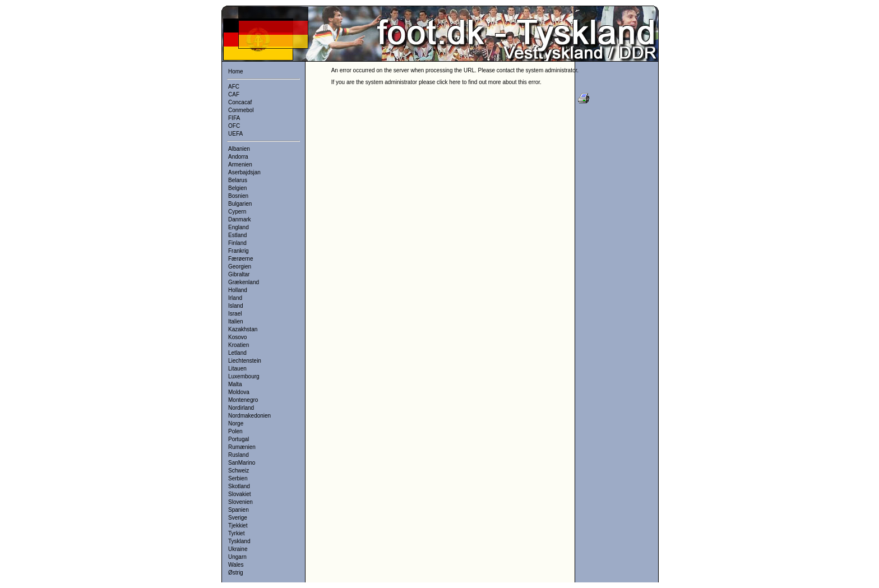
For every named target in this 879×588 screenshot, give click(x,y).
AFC (234, 87)
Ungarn (237, 557)
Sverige (238, 518)
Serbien (238, 478)
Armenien (240, 165)
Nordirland (241, 408)
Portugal (239, 439)
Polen (235, 431)
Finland (237, 243)
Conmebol (241, 110)
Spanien (239, 510)
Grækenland (244, 282)
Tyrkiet (236, 533)
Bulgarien (240, 204)
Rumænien (242, 447)
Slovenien (240, 502)
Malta (235, 384)
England (239, 227)
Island (236, 306)
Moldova (239, 392)
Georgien (240, 267)
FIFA (234, 118)
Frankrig (239, 251)
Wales (236, 565)
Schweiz (239, 471)
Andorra (238, 157)
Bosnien (238, 196)
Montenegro (243, 400)
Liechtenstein (245, 361)
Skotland (239, 486)
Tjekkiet (238, 526)
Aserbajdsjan (244, 172)
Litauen (237, 369)
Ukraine (238, 549)
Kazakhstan (243, 329)
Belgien (237, 188)
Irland (235, 298)
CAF (234, 94)
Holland (238, 290)
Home (236, 71)
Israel (235, 314)
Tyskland (239, 541)
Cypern (237, 212)
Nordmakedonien (249, 416)
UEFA (235, 134)
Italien (236, 321)
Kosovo (237, 337)
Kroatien (239, 345)
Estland (237, 235)
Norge (236, 423)
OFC (234, 126)
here (455, 82)
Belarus (238, 180)
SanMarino (242, 463)
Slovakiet (240, 494)
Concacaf (240, 102)
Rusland (239, 455)
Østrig (236, 573)
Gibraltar (239, 274)
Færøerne (240, 259)
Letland (237, 353)
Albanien (239, 149)
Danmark (240, 219)
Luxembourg (244, 376)
